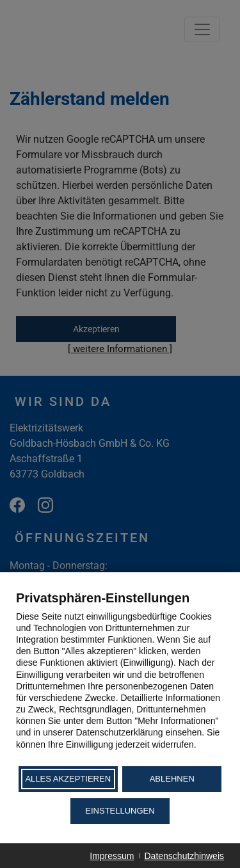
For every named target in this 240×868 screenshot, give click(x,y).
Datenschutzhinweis (184, 856)
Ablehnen (172, 779)
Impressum (112, 856)
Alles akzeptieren (68, 779)
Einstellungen (120, 811)
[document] (120, 677)
